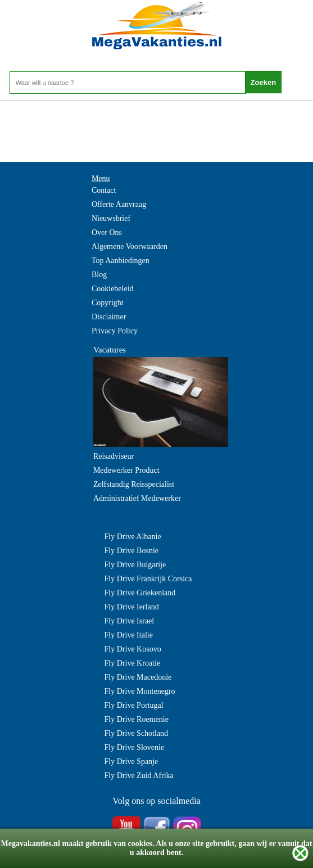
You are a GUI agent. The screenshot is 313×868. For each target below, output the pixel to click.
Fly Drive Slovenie (135, 747)
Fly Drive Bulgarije (135, 565)
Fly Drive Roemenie (137, 719)
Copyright (108, 303)
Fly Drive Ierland (132, 607)
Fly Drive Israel (130, 621)
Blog (99, 275)
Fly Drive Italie (129, 635)
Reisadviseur (114, 456)
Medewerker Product (126, 470)
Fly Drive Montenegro (140, 691)
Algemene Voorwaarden (130, 247)
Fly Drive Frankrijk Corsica (148, 579)
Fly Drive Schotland (137, 733)
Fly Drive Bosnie (131, 551)
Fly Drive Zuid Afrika (139, 776)
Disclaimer (109, 317)
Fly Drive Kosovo (133, 649)
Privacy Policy (115, 331)
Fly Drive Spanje (131, 761)
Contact (104, 190)
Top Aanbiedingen (121, 261)
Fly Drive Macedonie (138, 677)
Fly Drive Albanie (133, 537)
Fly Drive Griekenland (140, 593)
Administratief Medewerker (137, 498)
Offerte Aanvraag (119, 204)
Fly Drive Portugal (134, 705)
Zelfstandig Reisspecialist (134, 484)
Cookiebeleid (113, 289)
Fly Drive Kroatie (133, 663)
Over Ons (107, 232)
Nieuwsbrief (111, 218)
